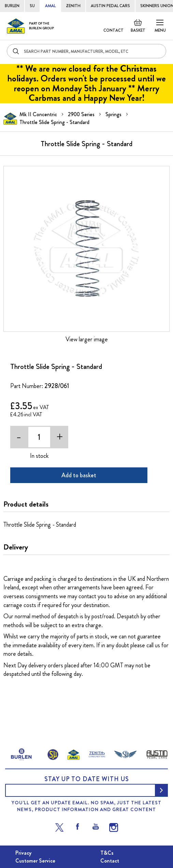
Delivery (16, 547)
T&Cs (107, 853)
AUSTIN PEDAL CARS (110, 6)
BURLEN (12, 6)
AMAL (50, 6)
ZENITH (73, 6)
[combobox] (86, 51)
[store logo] (30, 26)
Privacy (23, 853)
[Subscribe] (161, 790)
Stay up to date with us (87, 779)
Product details (26, 504)
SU (32, 6)
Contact (113, 30)
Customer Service (35, 861)
